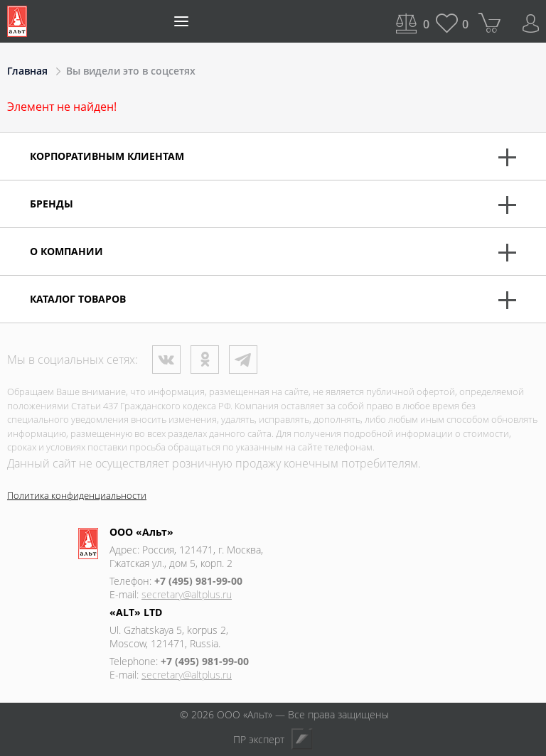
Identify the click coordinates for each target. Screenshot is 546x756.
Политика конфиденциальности (77, 495)
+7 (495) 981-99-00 (198, 581)
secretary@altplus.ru (187, 594)
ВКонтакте (166, 360)
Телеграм (243, 360)
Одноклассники (205, 360)
